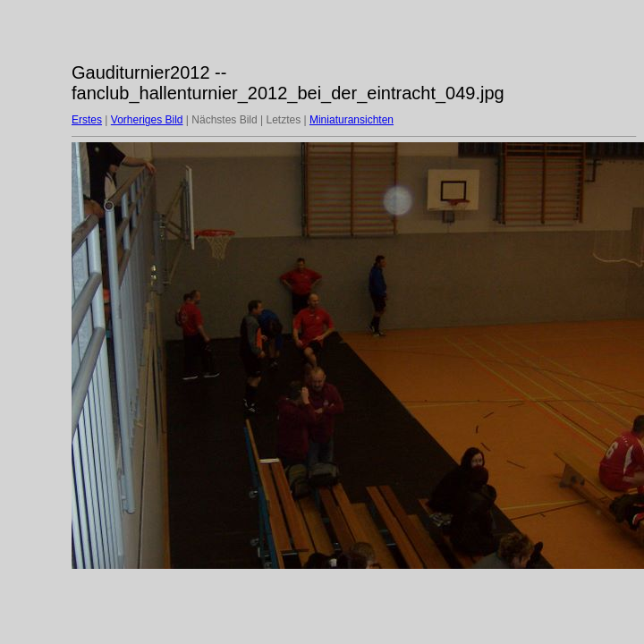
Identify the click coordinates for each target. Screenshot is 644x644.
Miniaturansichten (352, 120)
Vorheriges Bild (147, 120)
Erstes (87, 120)
